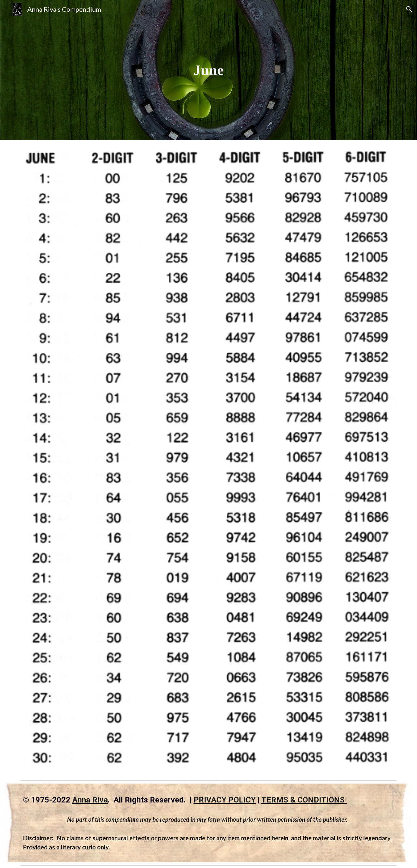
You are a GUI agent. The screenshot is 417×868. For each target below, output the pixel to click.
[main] (208, 70)
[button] (409, 9)
